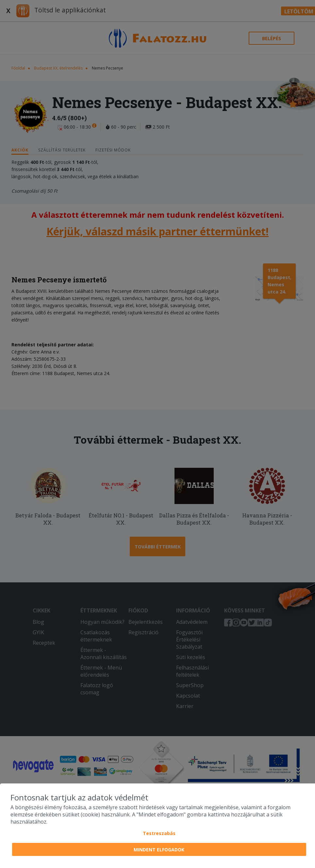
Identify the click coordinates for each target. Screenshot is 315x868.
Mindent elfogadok (159, 850)
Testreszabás (159, 833)
